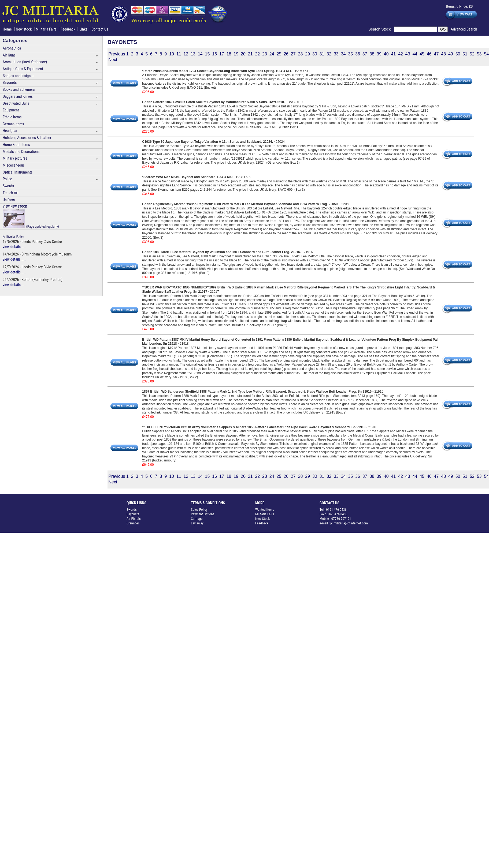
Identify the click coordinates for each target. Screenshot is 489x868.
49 (451, 54)
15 (208, 54)
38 (372, 54)
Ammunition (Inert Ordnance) (25, 62)
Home (7, 29)
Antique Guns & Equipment (23, 69)
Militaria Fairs (46, 29)
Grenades (133, 523)
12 (186, 54)
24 (272, 54)
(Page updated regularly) (31, 216)
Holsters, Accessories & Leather (27, 138)
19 (236, 54)
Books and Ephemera (19, 90)
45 (422, 54)
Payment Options (203, 514)
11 (179, 54)
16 (214, 54)
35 (350, 54)
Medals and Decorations (21, 152)
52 (472, 54)
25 (279, 54)
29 (308, 54)
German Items (13, 124)
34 (343, 54)
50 (458, 54)
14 (200, 54)
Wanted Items (265, 510)
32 (329, 54)
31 (322, 54)
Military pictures (15, 158)
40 (386, 54)
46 (429, 54)
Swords (8, 186)
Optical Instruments (18, 172)
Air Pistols (134, 519)
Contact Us (100, 29)
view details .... (14, 247)
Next (113, 60)
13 (193, 54)
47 (436, 54)
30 (315, 54)
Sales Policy (199, 510)
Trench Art (11, 193)
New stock (24, 29)
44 (415, 54)
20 (243, 54)
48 (443, 54)
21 (250, 54)
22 (257, 54)
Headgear (10, 131)
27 (293, 54)
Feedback (68, 29)
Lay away (197, 523)
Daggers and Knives (18, 97)
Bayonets (10, 83)
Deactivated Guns (16, 104)
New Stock (262, 519)
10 (172, 54)
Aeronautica (12, 48)
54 (486, 54)
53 (479, 54)
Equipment (11, 110)
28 (301, 54)
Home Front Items (16, 145)
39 (379, 54)
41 (393, 54)
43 (408, 54)
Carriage (197, 519)
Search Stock (381, 29)
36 (358, 54)
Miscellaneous (14, 165)
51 (465, 54)
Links (83, 29)
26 (286, 54)
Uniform (9, 200)
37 (365, 54)
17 (222, 54)
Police (7, 179)
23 (265, 54)
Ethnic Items (12, 117)
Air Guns (9, 55)
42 (401, 54)
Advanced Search (464, 29)
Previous (117, 54)
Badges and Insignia (18, 76)
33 (336, 54)
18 (229, 54)
